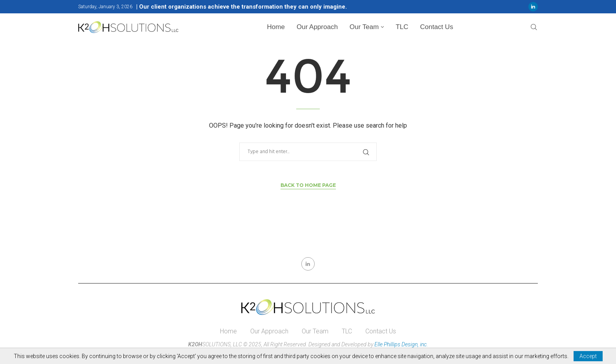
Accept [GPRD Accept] (588, 356)
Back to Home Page (308, 185)
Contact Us (436, 27)
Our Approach (317, 27)
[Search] (534, 27)
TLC (402, 27)
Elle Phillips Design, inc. (401, 344)
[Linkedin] (533, 7)
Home (276, 27)
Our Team (364, 27)
